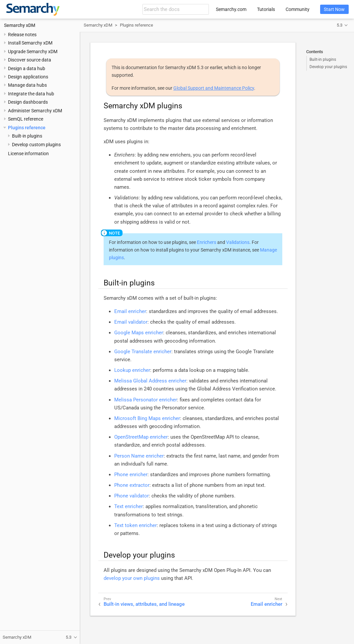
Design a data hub (27, 68)
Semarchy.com (231, 9)
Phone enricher (131, 475)
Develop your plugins (328, 67)
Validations (238, 242)
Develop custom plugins (36, 145)
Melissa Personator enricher (146, 400)
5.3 (340, 25)
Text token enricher (135, 525)
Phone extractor (132, 485)
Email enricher (130, 311)
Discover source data (30, 60)
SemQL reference (26, 119)
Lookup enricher (132, 370)
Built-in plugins (323, 59)
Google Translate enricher (143, 352)
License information (28, 154)
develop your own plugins (132, 578)
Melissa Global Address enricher (150, 381)
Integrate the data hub (31, 94)
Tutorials (266, 9)
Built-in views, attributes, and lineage (144, 604)
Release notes (22, 35)
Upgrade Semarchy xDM (33, 52)
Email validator (131, 322)
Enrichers (207, 242)
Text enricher (129, 506)
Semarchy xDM (20, 25)
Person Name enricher (139, 456)
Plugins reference (27, 128)
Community (298, 9)
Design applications (28, 77)
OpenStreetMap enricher (141, 437)
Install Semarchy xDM (30, 43)
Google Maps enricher (139, 333)
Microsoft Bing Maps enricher (147, 418)
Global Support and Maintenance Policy (214, 88)
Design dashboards (28, 102)
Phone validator (132, 496)
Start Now (334, 9)
